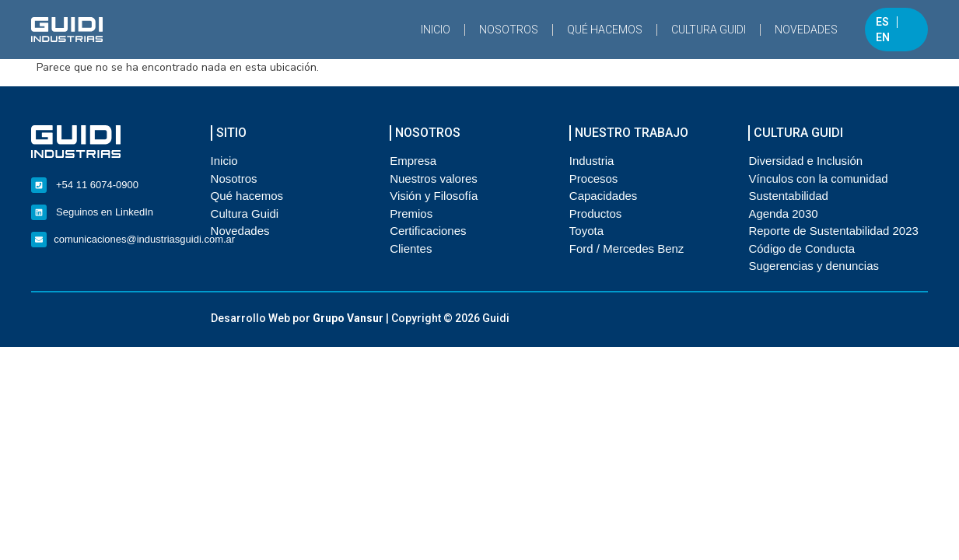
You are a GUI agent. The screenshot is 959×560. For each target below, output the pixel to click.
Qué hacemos (605, 30)
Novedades (806, 30)
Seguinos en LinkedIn (105, 212)
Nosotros (509, 30)
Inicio (436, 30)
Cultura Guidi (709, 30)
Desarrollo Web (250, 318)
